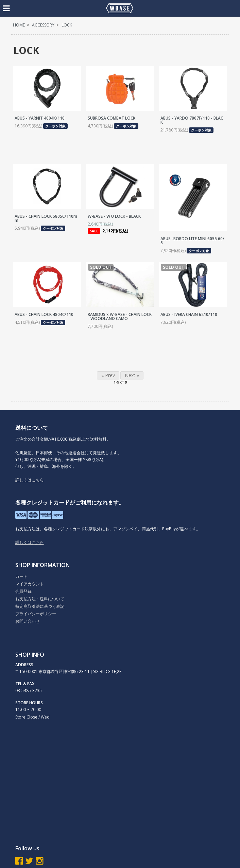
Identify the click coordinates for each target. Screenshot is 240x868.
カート (21, 576)
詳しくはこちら (30, 480)
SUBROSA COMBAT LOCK (112, 118)
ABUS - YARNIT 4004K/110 (40, 118)
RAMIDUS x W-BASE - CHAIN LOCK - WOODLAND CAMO (120, 316)
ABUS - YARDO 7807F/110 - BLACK (192, 120)
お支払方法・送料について (40, 599)
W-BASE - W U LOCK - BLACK (114, 216)
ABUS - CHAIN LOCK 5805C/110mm (46, 218)
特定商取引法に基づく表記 (40, 606)
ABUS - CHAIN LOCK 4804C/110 (44, 314)
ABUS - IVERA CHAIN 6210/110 (189, 314)
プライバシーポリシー (36, 614)
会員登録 (23, 591)
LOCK (67, 25)
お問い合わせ (28, 621)
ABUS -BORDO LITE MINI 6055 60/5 (192, 241)
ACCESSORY (43, 25)
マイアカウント (30, 584)
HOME (19, 25)
